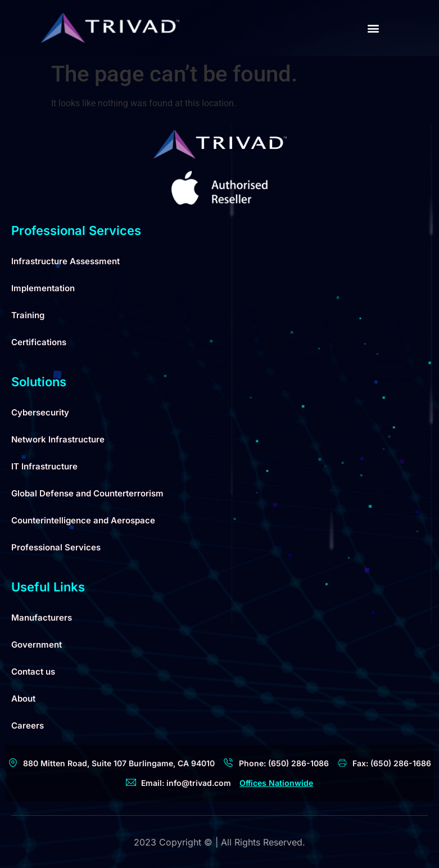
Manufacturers (42, 618)
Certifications (39, 342)
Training (28, 315)
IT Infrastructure (44, 466)
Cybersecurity (40, 412)
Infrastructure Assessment (65, 261)
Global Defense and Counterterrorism (87, 493)
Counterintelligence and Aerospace (83, 520)
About (23, 699)
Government (37, 645)
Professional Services (56, 547)
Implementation (43, 288)
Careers (28, 725)
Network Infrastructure (58, 439)
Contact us (33, 672)
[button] (373, 28)
